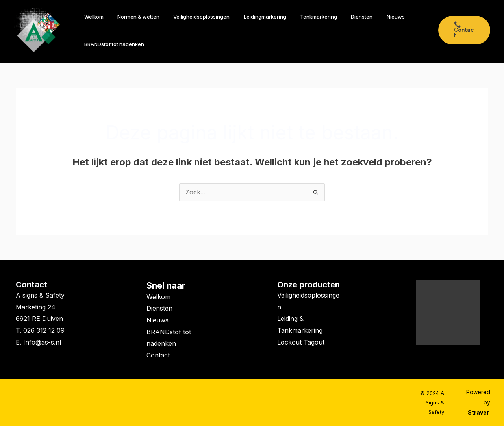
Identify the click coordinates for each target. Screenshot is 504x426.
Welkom (92, 17)
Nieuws (372, 17)
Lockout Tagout (301, 343)
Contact (31, 285)
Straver (479, 413)
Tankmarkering (302, 17)
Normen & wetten (133, 17)
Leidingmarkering (252, 17)
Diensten (342, 17)
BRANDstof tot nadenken (112, 44)
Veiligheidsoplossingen (192, 17)
